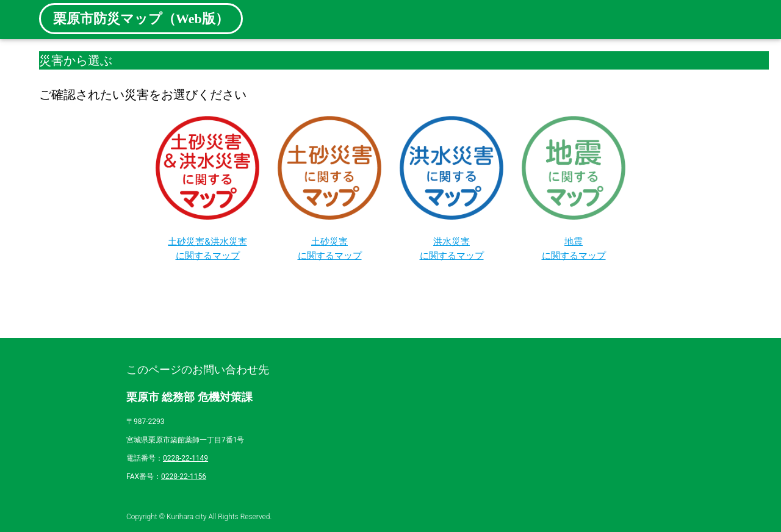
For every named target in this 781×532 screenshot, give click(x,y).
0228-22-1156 (184, 476)
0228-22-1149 (185, 458)
